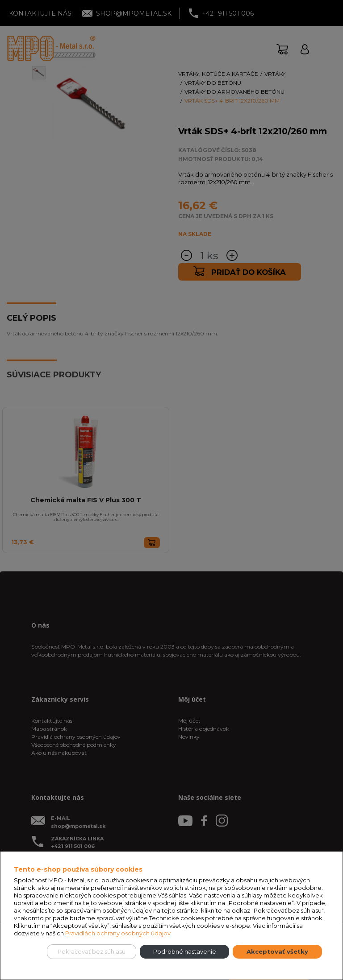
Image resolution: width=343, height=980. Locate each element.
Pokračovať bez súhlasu (92, 951)
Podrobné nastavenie (185, 951)
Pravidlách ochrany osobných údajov (118, 933)
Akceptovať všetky (277, 951)
